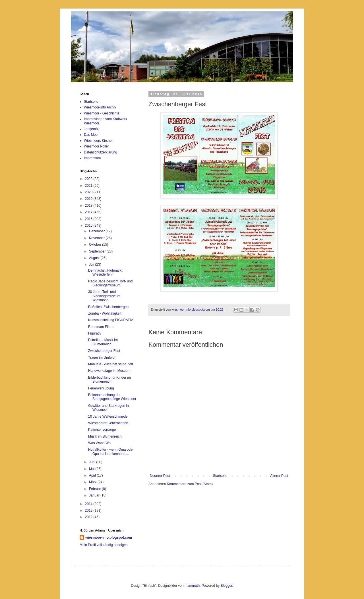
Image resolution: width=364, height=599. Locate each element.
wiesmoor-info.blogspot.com (109, 538)
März (93, 482)
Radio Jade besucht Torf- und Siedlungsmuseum (110, 283)
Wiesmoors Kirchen (99, 141)
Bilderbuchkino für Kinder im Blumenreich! (109, 379)
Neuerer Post (160, 476)
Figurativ (95, 333)
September (98, 251)
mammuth (192, 586)
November (97, 238)
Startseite (220, 476)
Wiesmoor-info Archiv (100, 107)
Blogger (227, 586)
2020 (89, 192)
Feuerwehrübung (101, 388)
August (95, 258)
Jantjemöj (91, 129)
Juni (93, 462)
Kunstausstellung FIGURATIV (111, 320)
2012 (89, 517)
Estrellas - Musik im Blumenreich (103, 342)
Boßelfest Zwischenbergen (108, 307)
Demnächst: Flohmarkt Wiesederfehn (105, 272)
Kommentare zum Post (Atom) (190, 484)
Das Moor (91, 135)
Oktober (96, 245)
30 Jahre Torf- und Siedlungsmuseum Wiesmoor (104, 296)
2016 (89, 219)
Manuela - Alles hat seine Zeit (110, 364)
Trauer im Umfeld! (102, 358)
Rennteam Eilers (101, 327)
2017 (89, 212)
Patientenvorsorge (102, 430)
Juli (92, 264)
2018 (89, 206)
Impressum (92, 158)
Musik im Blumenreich (105, 436)
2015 (89, 225)
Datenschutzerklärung (101, 152)
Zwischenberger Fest (104, 351)
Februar (95, 489)
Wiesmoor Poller (96, 146)
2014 (89, 504)
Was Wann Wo (99, 443)
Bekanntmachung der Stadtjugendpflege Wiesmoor (112, 397)
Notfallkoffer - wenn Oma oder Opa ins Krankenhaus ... (111, 452)
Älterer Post (279, 476)
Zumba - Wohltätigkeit (105, 313)
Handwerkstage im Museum (109, 371)
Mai (92, 469)
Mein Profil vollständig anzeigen (104, 545)
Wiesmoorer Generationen (108, 423)
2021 (89, 186)
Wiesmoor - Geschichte (102, 113)
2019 (89, 199)
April (93, 475)
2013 (89, 510)
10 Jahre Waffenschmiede (108, 417)
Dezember (97, 231)
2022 (89, 179)
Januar (95, 495)
